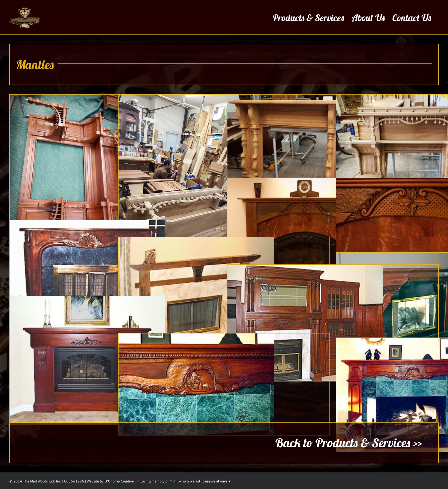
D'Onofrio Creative (119, 481)
